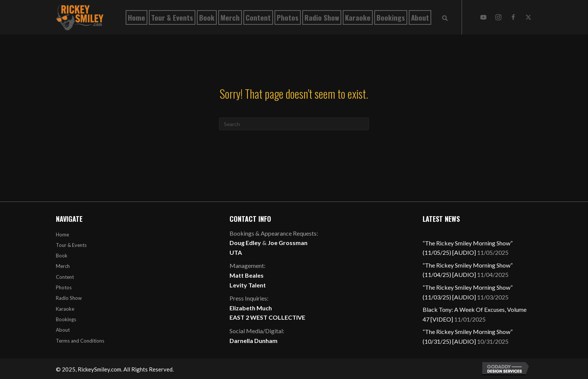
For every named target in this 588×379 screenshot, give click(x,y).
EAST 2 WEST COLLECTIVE (267, 317)
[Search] (294, 124)
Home (62, 235)
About (63, 330)
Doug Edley (245, 243)
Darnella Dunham (253, 341)
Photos (64, 287)
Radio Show (69, 298)
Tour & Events (71, 245)
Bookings (66, 319)
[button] (483, 17)
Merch (63, 266)
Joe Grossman (288, 243)
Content (65, 277)
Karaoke (65, 309)
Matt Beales (247, 275)
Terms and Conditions (80, 341)
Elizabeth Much (251, 308)
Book (62, 256)
